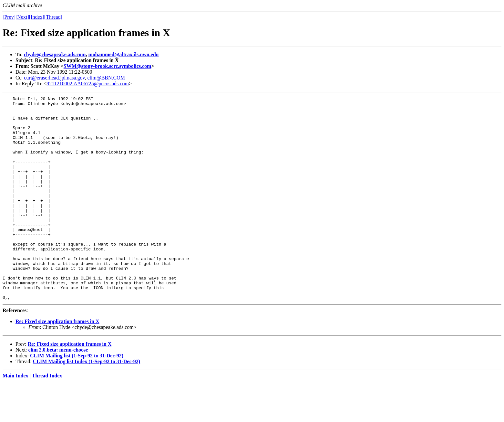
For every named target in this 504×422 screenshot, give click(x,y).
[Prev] (9, 17)
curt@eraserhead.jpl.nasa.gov (54, 78)
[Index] (37, 17)
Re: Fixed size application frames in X (57, 362)
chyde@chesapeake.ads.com (55, 54)
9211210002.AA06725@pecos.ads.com (88, 84)
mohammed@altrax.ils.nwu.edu (123, 54)
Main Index (15, 416)
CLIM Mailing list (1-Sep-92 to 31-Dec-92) (77, 396)
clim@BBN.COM (106, 78)
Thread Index (47, 416)
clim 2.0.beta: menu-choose (58, 390)
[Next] (22, 17)
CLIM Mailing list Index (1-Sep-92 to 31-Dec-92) (87, 402)
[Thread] (53, 17)
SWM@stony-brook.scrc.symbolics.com (108, 66)
